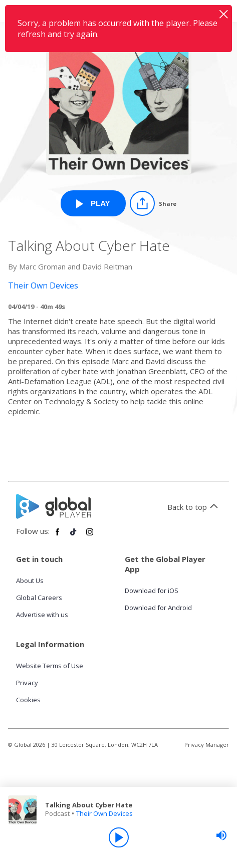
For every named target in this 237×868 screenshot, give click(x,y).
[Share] (153, 203)
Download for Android (158, 608)
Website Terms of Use (50, 666)
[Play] (119, 837)
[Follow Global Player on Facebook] (58, 536)
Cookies (28, 700)
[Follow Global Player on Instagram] (90, 536)
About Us (30, 581)
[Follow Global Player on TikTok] (74, 536)
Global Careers (39, 598)
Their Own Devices (104, 813)
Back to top (194, 507)
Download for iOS (152, 591)
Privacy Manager (207, 745)
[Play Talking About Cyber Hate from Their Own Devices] (93, 203)
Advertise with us (42, 615)
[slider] (221, 835)
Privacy (27, 683)
